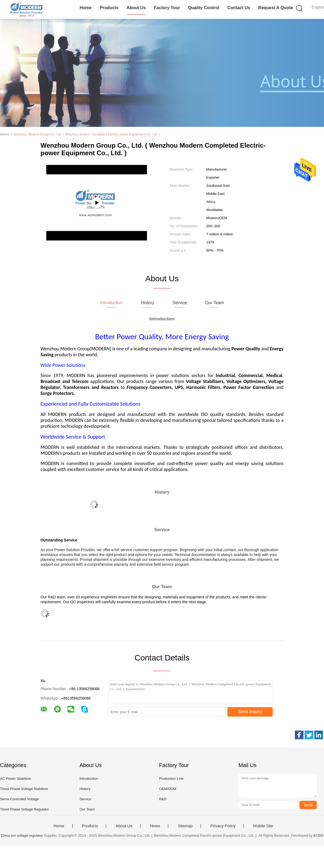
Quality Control (204, 8)
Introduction (89, 779)
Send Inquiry (250, 712)
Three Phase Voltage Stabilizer (24, 789)
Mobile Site (263, 826)
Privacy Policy (223, 826)
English (318, 7)
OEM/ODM (168, 789)
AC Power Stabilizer (16, 779)
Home (86, 8)
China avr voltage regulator (22, 835)
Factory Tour (167, 8)
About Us (136, 8)
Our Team (87, 809)
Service (85, 799)
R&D (163, 799)
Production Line (171, 779)
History (85, 789)
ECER (318, 835)
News (155, 826)
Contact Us (239, 8)
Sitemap (185, 826)
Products (109, 8)
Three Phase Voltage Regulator (24, 809)
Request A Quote (276, 8)
